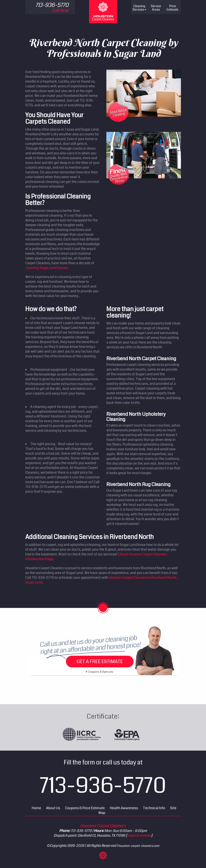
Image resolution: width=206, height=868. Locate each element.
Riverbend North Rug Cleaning (138, 484)
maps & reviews (139, 835)
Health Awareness (124, 808)
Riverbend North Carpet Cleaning (141, 359)
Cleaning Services (139, 8)
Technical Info (154, 808)
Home (36, 808)
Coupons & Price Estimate (85, 808)
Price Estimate (172, 8)
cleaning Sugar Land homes (46, 268)
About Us (53, 808)
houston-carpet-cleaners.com (139, 846)
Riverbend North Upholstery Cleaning (136, 417)
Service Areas (156, 8)
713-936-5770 (103, 786)
